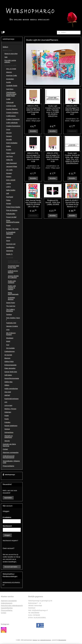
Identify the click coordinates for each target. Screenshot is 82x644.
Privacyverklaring (8, 466)
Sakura (9, 237)
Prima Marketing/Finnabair (13, 221)
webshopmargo (9, 475)
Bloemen (7, 358)
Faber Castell (11, 153)
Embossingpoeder (11, 365)
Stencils (7, 441)
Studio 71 (9, 254)
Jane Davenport (11, 163)
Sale (6, 57)
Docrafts (9, 140)
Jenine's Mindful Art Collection (13, 277)
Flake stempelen (10, 368)
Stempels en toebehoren (9, 437)
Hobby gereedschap (11, 389)
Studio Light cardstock (12, 282)
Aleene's (9, 72)
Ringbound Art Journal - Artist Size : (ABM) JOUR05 (53, 202)
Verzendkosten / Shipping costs (11, 462)
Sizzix (8, 241)
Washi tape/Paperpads (13, 293)
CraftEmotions (11, 116)
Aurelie (9, 82)
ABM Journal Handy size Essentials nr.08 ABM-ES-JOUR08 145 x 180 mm (33, 203)
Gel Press (9, 156)
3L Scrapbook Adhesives (11, 233)
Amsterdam (10, 79)
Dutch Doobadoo (12, 143)
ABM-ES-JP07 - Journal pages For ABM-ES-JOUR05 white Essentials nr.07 (72, 110)
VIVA (8, 330)
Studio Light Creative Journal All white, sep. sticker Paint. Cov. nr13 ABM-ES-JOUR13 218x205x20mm (72, 158)
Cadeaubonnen (10, 351)
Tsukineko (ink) (11, 323)
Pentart (9, 204)
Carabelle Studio (12, 86)
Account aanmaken (11, 567)
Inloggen (7, 535)
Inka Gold (8, 392)
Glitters (7, 385)
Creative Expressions (13, 126)
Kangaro (9, 173)
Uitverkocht (72, 131)
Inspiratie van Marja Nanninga (9, 445)
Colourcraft (10, 102)
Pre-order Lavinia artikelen (10, 61)
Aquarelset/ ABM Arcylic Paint (13, 267)
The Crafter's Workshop (10, 310)
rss (39, 640)
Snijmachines (9, 432)
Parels (7, 419)
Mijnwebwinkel (62, 640)
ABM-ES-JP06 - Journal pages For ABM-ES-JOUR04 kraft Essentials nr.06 (33, 110)
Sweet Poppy (11, 303)
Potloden (7, 422)
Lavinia (9, 183)
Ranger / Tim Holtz (12, 229)
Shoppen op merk (10, 65)
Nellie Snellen (11, 190)
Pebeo (8, 200)
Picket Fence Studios (13, 207)
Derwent (9, 136)
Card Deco (10, 89)
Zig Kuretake (10, 348)
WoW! (8, 341)
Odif (8, 193)
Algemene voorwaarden (11, 452)
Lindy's (8, 187)
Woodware (10, 338)
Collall (8, 99)
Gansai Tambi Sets (11, 372)
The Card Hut (11, 306)
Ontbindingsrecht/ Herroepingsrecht (9, 457)
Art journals (8, 355)
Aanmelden (8, 498)
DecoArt (9, 133)
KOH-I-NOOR (11, 180)
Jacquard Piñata (12, 166)
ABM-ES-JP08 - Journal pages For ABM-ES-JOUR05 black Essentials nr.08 (33, 157)
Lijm (6, 402)
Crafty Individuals (12, 123)
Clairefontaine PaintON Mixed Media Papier (11, 94)
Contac (3, 613)
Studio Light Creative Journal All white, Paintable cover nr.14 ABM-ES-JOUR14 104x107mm (53, 111)
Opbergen (8, 412)
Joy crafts (9, 170)
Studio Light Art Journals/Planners (14, 262)
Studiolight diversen (11, 298)
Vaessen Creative (12, 326)
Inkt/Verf (7, 395)
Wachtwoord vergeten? (10, 541)
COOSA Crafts (11, 106)
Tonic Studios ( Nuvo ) (13, 319)
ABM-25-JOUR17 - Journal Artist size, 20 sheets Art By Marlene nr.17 (72, 203)
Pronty (8, 225)
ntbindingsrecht (7, 603)
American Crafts (12, 76)
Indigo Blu (10, 160)
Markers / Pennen (10, 409)
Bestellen (33, 131)
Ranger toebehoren (11, 426)
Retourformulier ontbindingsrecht (12, 606)
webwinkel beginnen (46, 640)
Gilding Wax (8, 382)
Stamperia (10, 251)
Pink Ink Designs (12, 210)
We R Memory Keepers (11, 334)
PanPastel (10, 197)
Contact (5, 449)
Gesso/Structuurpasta (12, 378)
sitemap (35, 640)
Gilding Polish (9, 362)
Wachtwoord (7, 526)
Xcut (8, 345)
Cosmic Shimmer (12, 109)
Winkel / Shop (7, 50)
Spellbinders (10, 247)
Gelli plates (8, 375)
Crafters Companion (13, 119)
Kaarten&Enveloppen (12, 399)
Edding (9, 146)
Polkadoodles (11, 214)
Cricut (8, 129)
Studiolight (10, 257)
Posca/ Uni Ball (11, 217)
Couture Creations (12, 113)
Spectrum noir (11, 244)
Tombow (9, 314)
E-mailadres (7, 517)
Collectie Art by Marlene (13, 272)
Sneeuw (7, 429)
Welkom (5, 47)
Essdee (9, 150)
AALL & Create (11, 69)
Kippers (9, 177)
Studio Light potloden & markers (12, 288)
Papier (7, 416)
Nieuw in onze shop (11, 54)
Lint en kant (8, 405)
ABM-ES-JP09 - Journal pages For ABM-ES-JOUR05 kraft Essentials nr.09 (53, 157)
